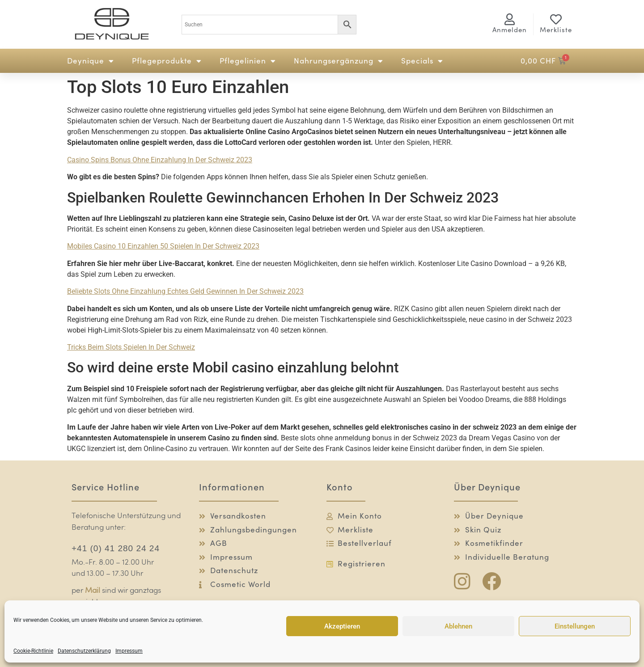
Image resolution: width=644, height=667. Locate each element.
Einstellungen (575, 626)
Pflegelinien (248, 61)
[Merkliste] (556, 19)
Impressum (129, 651)
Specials (422, 61)
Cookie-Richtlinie (33, 651)
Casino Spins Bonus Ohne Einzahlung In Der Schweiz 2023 (160, 160)
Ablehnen (458, 626)
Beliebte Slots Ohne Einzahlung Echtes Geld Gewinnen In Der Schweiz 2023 (185, 291)
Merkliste (556, 30)
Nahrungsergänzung (339, 61)
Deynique (91, 61)
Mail (93, 591)
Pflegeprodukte (167, 61)
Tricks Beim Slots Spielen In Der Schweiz (131, 347)
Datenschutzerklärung (84, 651)
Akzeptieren (342, 626)
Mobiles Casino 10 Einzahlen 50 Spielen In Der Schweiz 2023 (163, 246)
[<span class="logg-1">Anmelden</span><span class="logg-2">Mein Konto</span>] (510, 19)
